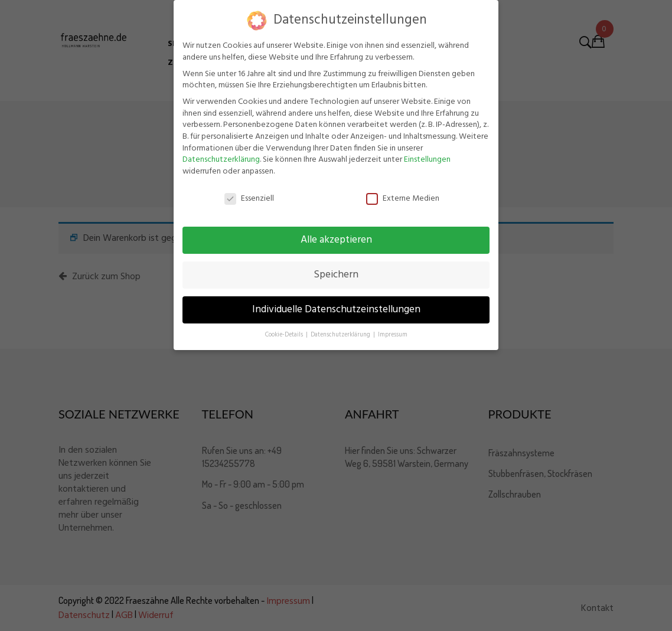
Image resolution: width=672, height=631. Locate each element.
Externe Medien (403, 199)
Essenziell (249, 199)
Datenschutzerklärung (221, 160)
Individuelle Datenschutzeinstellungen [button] (336, 310)
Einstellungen (427, 160)
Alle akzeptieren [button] (336, 240)
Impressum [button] (393, 335)
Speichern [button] (336, 275)
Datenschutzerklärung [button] (341, 335)
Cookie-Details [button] (285, 335)
